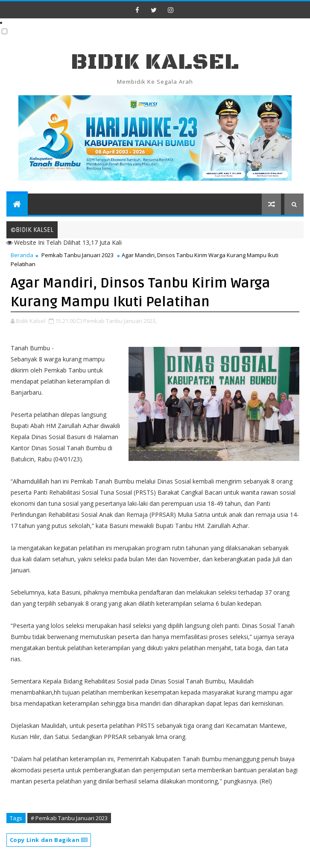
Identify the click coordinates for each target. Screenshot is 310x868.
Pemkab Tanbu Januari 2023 (77, 255)
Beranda (22, 255)
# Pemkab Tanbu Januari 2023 (69, 818)
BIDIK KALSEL (155, 62)
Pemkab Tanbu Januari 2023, (120, 321)
